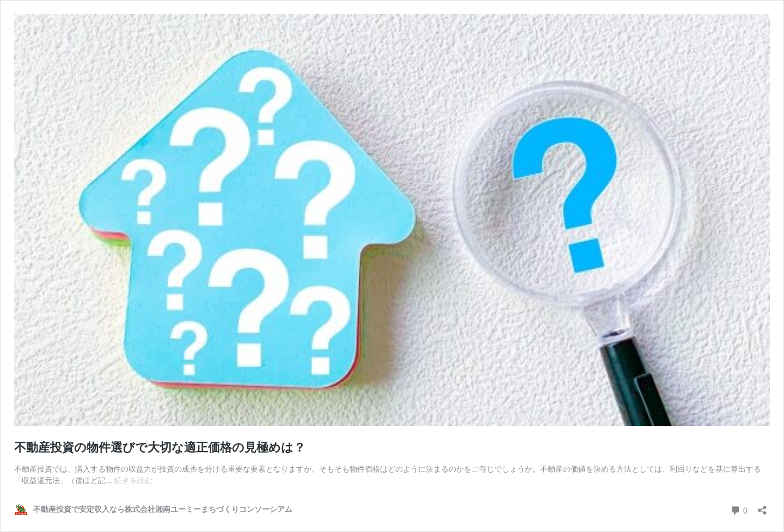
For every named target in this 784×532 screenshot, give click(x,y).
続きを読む (133, 480)
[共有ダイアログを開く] (762, 507)
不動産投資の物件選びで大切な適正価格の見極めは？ (160, 447)
